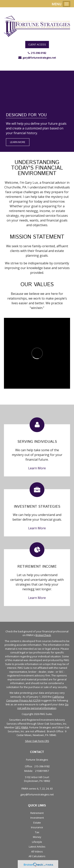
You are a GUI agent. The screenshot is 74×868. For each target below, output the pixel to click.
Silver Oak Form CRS (37, 741)
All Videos (37, 851)
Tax (37, 832)
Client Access (37, 44)
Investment (37, 818)
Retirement (37, 813)
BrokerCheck (43, 635)
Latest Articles (37, 847)
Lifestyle (37, 842)
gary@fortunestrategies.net (39, 58)
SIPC (18, 727)
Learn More (18, 142)
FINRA (25, 727)
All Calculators (37, 856)
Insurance (37, 827)
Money (37, 837)
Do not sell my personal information (43, 706)
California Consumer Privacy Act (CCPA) (35, 699)
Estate (37, 823)
